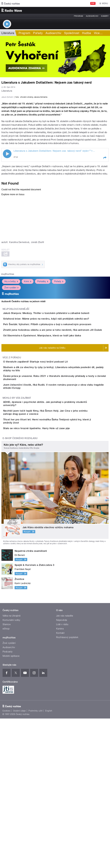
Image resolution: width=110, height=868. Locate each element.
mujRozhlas (8, 336)
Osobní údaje (19, 860)
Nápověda (62, 770)
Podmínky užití (36, 860)
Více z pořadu (12, 460)
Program (78, 16)
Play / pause (7, 216)
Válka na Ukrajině (12, 765)
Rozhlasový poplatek (67, 787)
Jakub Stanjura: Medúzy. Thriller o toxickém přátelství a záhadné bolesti (58, 375)
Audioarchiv (92, 16)
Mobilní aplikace (11, 805)
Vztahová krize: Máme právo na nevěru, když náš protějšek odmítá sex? (58, 389)
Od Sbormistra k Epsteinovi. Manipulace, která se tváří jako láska (53, 430)
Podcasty (8, 801)
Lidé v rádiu (62, 774)
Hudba (87, 33)
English (49, 860)
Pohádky (43, 343)
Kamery (105, 16)
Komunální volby (11, 770)
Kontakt (60, 782)
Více (98, 33)
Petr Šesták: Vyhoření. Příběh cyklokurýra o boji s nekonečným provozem (59, 403)
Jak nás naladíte (65, 765)
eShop (6, 778)
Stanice (7, 774)
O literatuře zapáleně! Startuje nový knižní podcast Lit (47, 465)
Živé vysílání (11, 350)
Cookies (6, 860)
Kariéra (60, 778)
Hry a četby (11, 343)
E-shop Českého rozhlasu (20, 588)
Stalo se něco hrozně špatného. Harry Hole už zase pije (48, 570)
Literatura (8, 33)
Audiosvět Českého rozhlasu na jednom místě (23, 363)
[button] (105, 220)
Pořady (38, 33)
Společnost (72, 33)
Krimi (28, 343)
